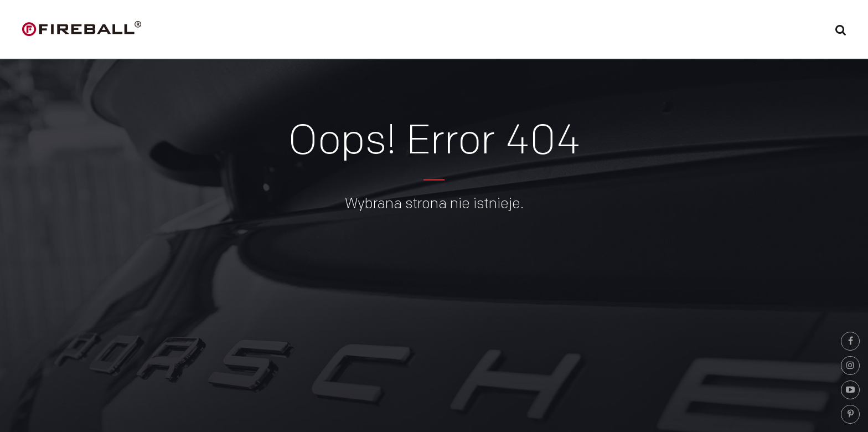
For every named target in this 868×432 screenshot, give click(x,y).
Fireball (416, 31)
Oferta (590, 31)
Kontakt (805, 31)
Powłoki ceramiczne (504, 31)
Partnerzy (654, 31)
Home (362, 31)
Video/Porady (732, 31)
